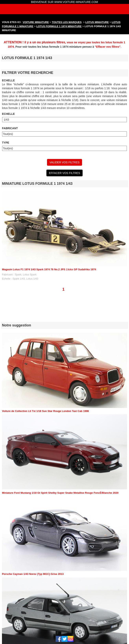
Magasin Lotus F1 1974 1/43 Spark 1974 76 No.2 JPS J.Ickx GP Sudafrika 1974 (49, 269)
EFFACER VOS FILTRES (64, 173)
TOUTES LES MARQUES (67, 22)
